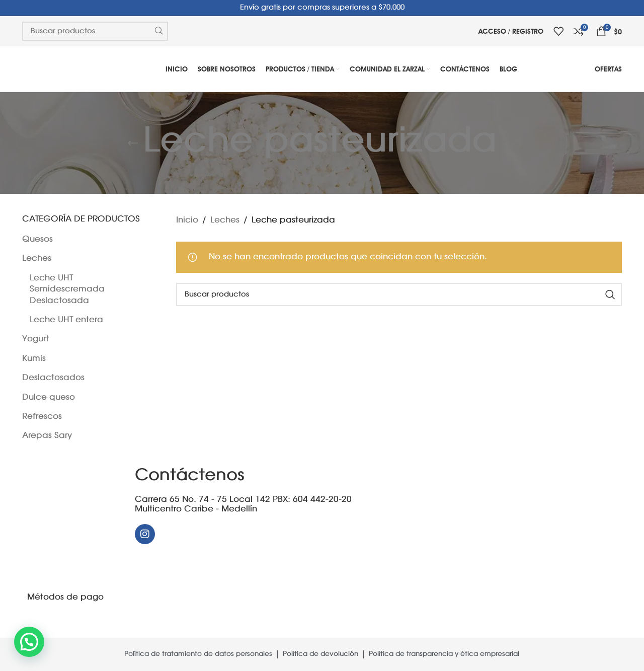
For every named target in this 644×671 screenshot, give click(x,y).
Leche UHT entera (66, 320)
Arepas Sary (47, 436)
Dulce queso (49, 397)
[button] (29, 642)
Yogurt (35, 339)
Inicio (187, 220)
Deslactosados (53, 378)
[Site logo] (55, 69)
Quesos (37, 239)
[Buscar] (399, 294)
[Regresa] (133, 143)
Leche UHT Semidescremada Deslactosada (67, 289)
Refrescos (42, 417)
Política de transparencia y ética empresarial (444, 654)
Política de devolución (320, 654)
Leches (37, 258)
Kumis (34, 359)
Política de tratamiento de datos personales (198, 654)
